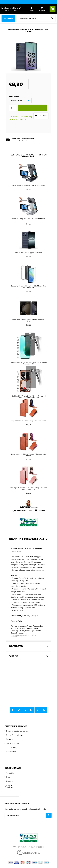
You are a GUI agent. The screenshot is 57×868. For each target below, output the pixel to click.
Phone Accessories (35, 626)
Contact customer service (18, 731)
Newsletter (11, 752)
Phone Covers (33, 628)
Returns (10, 739)
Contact (10, 781)
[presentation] (37, 18)
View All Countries (9, 786)
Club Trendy (12, 747)
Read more (23, 141)
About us (10, 773)
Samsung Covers (18, 631)
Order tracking (13, 743)
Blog (8, 777)
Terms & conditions (15, 735)
